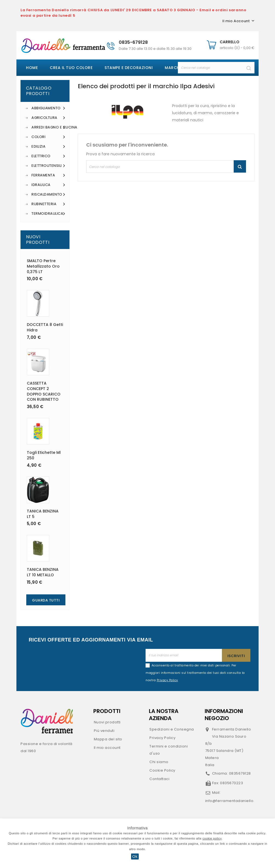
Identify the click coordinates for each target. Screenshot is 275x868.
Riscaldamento (48, 194)
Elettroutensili (48, 166)
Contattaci (159, 779)
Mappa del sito (108, 739)
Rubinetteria (48, 204)
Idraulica (48, 185)
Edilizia (48, 147)
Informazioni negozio (224, 715)
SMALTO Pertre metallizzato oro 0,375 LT (43, 266)
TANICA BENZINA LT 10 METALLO (43, 572)
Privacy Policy (162, 738)
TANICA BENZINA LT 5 (43, 514)
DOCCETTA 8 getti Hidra (45, 327)
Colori (48, 137)
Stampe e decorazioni (129, 68)
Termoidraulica (48, 214)
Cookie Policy (162, 770)
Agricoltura (48, 118)
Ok (135, 856)
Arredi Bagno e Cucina (48, 127)
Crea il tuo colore (71, 68)
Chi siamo (159, 762)
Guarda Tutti (46, 600)
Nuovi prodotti (107, 722)
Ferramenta (48, 175)
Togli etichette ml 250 (44, 455)
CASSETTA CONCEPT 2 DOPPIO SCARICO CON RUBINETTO (44, 391)
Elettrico (48, 156)
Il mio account (107, 748)
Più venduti (104, 731)
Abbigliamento (48, 108)
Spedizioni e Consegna (172, 729)
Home (32, 68)
